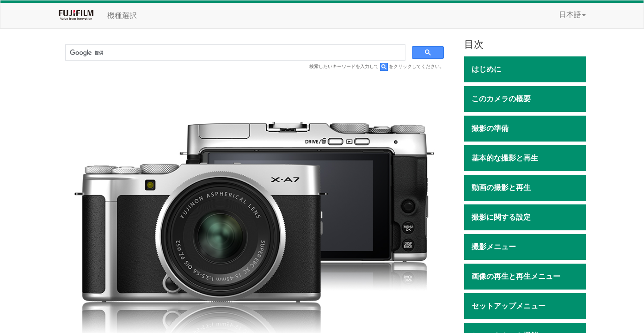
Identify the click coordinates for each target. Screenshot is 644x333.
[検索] (235, 53)
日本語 (572, 15)
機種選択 (122, 15)
